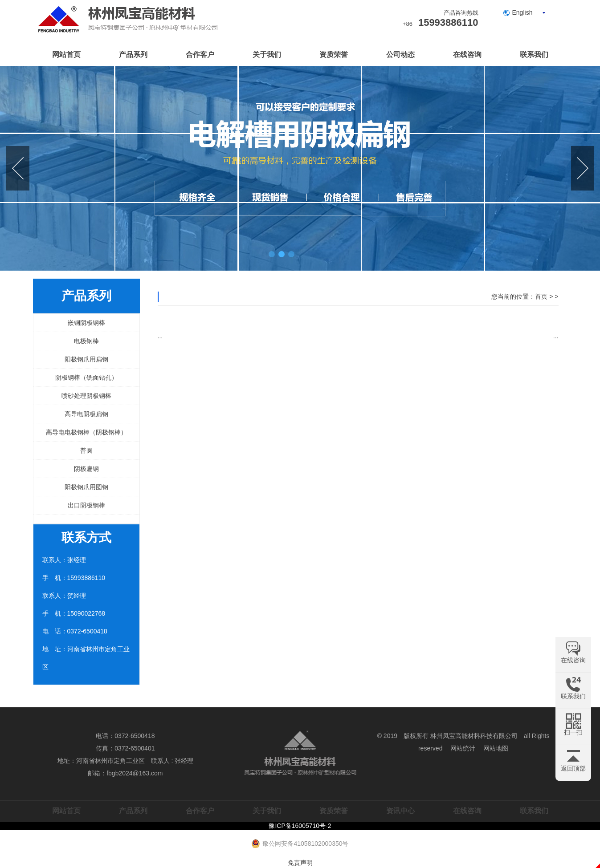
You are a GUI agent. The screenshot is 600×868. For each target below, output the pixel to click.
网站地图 (496, 748)
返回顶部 (573, 768)
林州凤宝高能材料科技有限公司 (474, 736)
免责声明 (300, 863)
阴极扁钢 (86, 469)
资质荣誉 (334, 55)
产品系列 (133, 55)
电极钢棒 (86, 341)
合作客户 (200, 55)
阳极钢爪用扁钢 (86, 359)
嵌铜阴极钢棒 (86, 323)
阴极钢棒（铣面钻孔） (86, 377)
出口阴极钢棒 (86, 505)
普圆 (86, 450)
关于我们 (267, 55)
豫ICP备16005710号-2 (300, 826)
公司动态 (400, 55)
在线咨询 (467, 55)
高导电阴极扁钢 (86, 414)
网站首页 (66, 55)
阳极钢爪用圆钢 (86, 487)
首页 (541, 296)
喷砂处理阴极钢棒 (86, 396)
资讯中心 (400, 811)
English (522, 12)
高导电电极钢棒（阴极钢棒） (86, 432)
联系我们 (534, 55)
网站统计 (463, 748)
